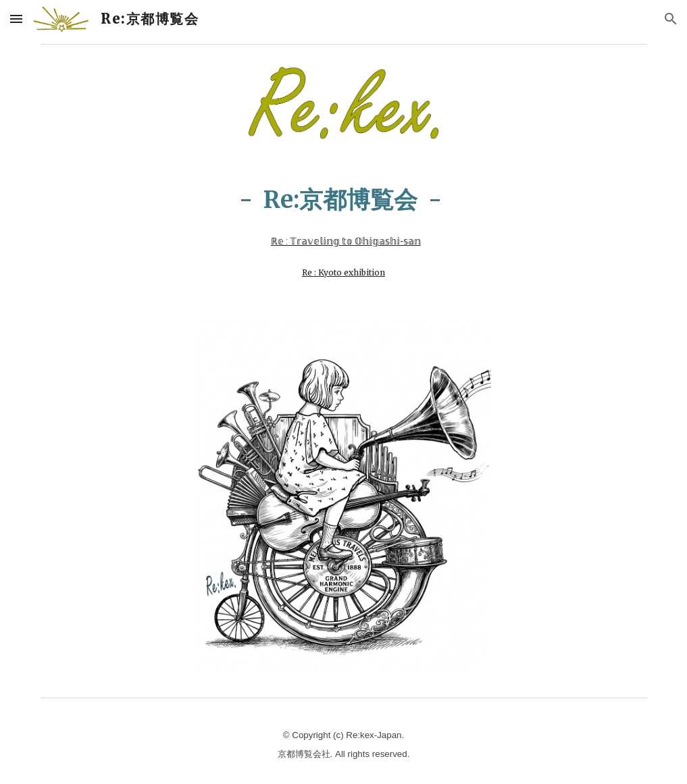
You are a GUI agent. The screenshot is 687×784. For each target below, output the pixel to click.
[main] (343, 216)
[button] (16, 19)
